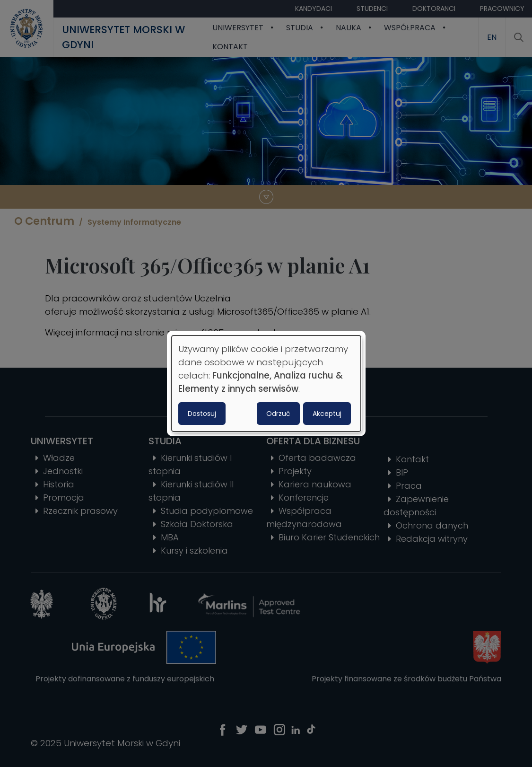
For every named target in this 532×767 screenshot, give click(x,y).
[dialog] (266, 384)
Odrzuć (278, 414)
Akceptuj (327, 414)
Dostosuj (202, 414)
